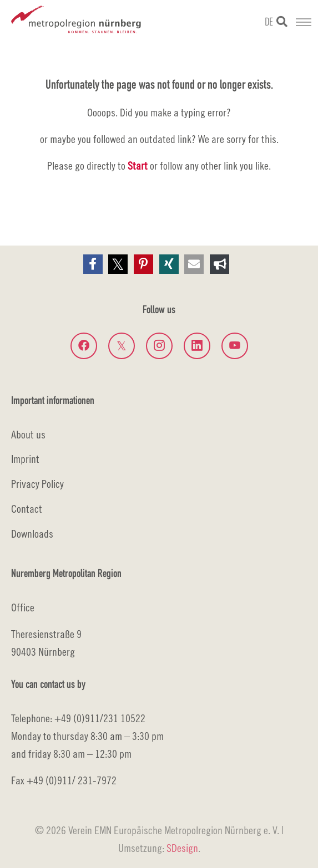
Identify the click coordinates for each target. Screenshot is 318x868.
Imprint (25, 459)
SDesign (182, 848)
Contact (27, 509)
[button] (93, 264)
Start (138, 165)
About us (28, 434)
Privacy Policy (37, 484)
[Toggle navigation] (304, 22)
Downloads (32, 533)
